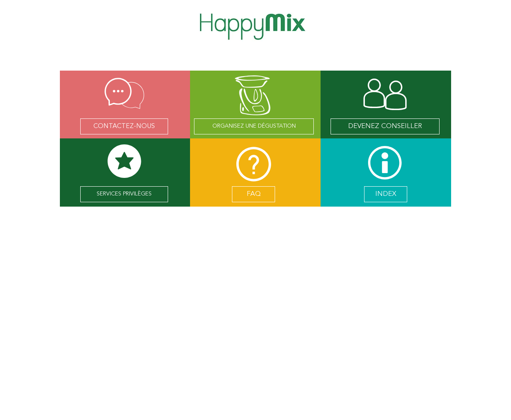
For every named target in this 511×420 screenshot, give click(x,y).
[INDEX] (386, 194)
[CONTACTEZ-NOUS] (124, 126)
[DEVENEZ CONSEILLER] (385, 126)
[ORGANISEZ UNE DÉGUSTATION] (254, 126)
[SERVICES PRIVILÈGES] (124, 194)
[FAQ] (254, 194)
